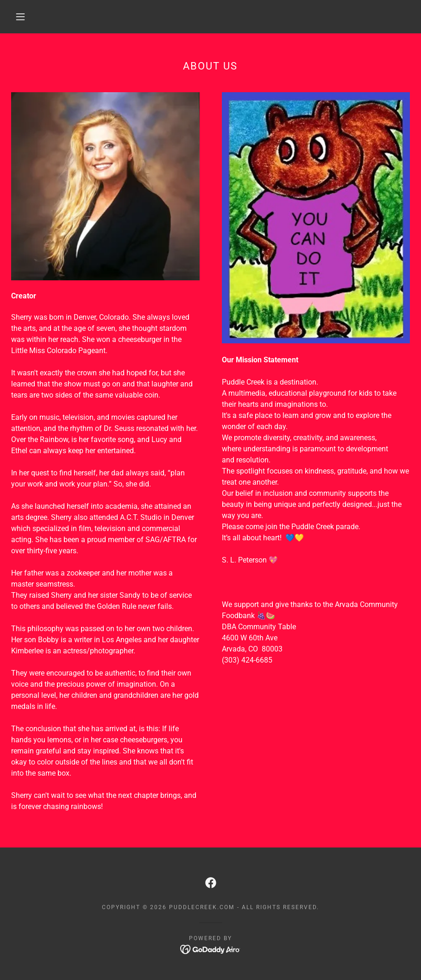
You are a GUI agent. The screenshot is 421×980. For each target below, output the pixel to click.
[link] (211, 883)
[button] (20, 17)
